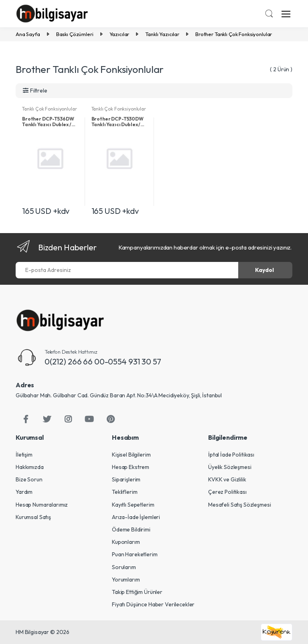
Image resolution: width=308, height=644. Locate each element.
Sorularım (124, 567)
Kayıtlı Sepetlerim (133, 505)
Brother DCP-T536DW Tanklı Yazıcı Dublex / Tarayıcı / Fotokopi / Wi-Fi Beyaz (48, 122)
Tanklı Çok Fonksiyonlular (49, 109)
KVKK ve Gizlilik (227, 479)
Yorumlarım (126, 580)
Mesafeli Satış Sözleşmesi (239, 505)
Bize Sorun (29, 479)
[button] (269, 14)
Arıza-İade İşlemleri (136, 517)
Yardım (24, 492)
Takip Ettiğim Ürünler (137, 592)
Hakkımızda (30, 467)
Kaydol (264, 270)
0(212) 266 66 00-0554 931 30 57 (103, 361)
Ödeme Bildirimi (131, 529)
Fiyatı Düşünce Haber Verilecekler (153, 604)
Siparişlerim (126, 479)
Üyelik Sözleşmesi (230, 467)
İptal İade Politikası (231, 455)
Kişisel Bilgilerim (131, 455)
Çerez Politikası (227, 492)
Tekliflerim (125, 492)
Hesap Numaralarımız (42, 505)
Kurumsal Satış (33, 517)
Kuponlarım (126, 542)
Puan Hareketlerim (135, 554)
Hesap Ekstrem (131, 467)
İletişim (24, 455)
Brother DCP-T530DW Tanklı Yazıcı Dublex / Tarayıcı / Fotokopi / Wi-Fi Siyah (118, 122)
